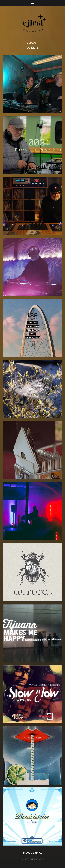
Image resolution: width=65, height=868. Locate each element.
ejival (38, 853)
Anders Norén (38, 859)
